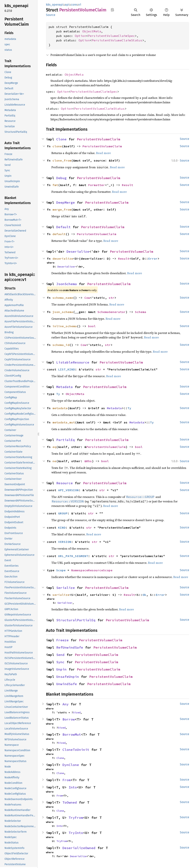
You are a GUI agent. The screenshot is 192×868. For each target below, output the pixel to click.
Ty (58, 394)
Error (153, 259)
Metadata (64, 387)
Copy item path (112, 10)
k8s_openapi (55, 5)
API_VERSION (68, 490)
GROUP (63, 513)
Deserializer (66, 267)
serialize (61, 595)
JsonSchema (67, 284)
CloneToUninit (76, 750)
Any (66, 704)
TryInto (76, 833)
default (59, 234)
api (67, 5)
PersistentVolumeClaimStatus (117, 40)
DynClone (71, 765)
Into (73, 787)
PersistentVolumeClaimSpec (111, 36)
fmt (55, 185)
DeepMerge (66, 202)
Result (127, 185)
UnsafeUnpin (68, 677)
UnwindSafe (67, 684)
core (74, 5)
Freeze (62, 640)
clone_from (62, 160)
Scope (61, 570)
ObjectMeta (92, 31)
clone (57, 146)
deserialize (63, 259)
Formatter (97, 185)
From (67, 780)
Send (60, 655)
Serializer (65, 603)
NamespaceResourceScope (92, 570)
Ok (144, 595)
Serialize (66, 588)
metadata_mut (64, 422)
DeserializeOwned (79, 848)
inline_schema (65, 326)
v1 (80, 5)
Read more (103, 153)
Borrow (69, 719)
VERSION (65, 542)
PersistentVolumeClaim (99, 139)
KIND (62, 528)
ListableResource (73, 362)
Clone (61, 139)
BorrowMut (72, 734)
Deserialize (78, 251)
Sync (60, 662)
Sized (77, 712)
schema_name (63, 298)
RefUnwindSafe (70, 647)
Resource (64, 483)
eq (54, 447)
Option (80, 36)
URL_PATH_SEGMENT (73, 556)
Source (51, 15)
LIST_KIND (67, 369)
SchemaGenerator (112, 312)
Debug (61, 178)
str (112, 298)
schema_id (61, 345)
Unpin (61, 669)
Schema (141, 312)
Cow (87, 298)
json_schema (63, 312)
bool (92, 326)
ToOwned (70, 802)
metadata (60, 408)
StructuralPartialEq (76, 620)
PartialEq (66, 440)
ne (54, 461)
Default (63, 227)
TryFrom (76, 818)
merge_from (62, 209)
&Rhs (88, 461)
